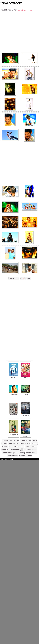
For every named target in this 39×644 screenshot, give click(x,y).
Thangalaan (25, 414)
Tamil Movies (6, 10)
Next (29, 278)
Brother (25, 377)
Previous (12, 278)
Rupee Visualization (17, 447)
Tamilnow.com (11, 3)
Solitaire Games (26, 456)
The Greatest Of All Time (14, 434)
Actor (14, 10)
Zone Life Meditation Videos (19, 443)
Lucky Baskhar (14, 394)
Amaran (14, 377)
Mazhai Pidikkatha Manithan (25, 436)
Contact (36, 459)
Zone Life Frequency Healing (14, 453)
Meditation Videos (30, 450)
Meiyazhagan (14, 414)
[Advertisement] (19, 31)
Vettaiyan (25, 394)
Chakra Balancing (14, 450)
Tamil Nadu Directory (11, 440)
